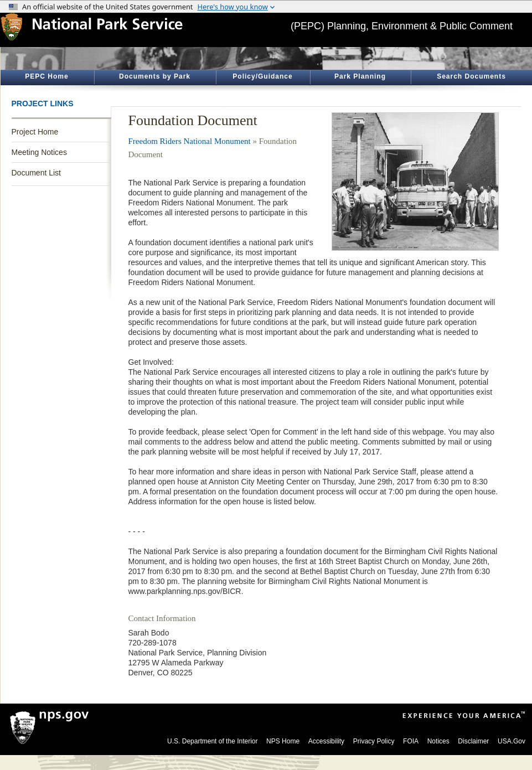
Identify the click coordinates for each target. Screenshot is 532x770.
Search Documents (471, 76)
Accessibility (326, 741)
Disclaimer (473, 741)
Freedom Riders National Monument (190, 141)
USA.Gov (512, 741)
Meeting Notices (39, 152)
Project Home (35, 132)
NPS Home (283, 741)
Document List (36, 173)
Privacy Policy (374, 741)
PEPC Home (47, 76)
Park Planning (360, 76)
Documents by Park (155, 76)
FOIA (411, 741)
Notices (438, 741)
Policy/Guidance (262, 76)
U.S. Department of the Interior (212, 741)
